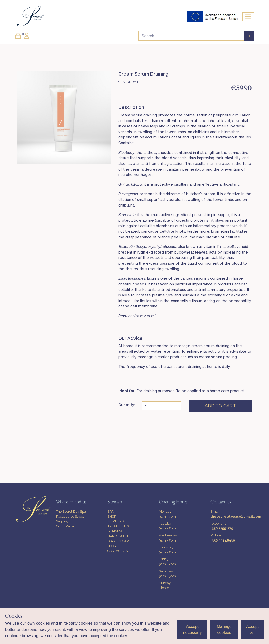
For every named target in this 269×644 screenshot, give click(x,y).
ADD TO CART (220, 406)
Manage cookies (224, 629)
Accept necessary (192, 629)
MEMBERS (116, 521)
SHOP (112, 516)
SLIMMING (115, 531)
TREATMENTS (118, 526)
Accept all (252, 629)
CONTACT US (118, 551)
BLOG (112, 546)
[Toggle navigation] (248, 17)
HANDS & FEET (119, 536)
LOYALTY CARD (119, 541)
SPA (111, 512)
